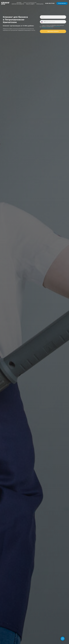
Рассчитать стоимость (53, 31)
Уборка (19, 3)
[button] (62, 3)
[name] (53, 17)
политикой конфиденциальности (51, 27)
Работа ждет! (30, 4)
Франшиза (40, 4)
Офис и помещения (30, 3)
